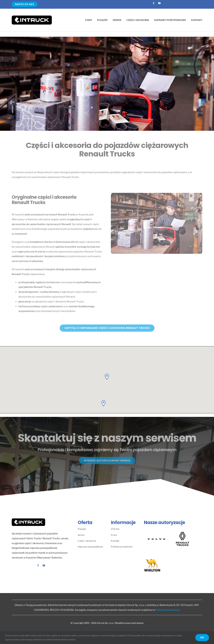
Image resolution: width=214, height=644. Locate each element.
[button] (107, 376)
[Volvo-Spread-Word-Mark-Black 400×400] (156, 528)
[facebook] (154, 3)
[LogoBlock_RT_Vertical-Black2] (183, 531)
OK (202, 637)
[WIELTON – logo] (152, 558)
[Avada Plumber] (32, 17)
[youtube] (159, 3)
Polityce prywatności (168, 610)
